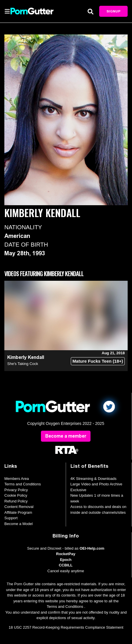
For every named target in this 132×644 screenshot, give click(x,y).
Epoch (66, 560)
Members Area (17, 479)
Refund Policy (16, 501)
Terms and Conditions (23, 484)
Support (11, 518)
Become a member (66, 436)
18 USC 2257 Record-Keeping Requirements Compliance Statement (66, 627)
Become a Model (19, 524)
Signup (113, 11)
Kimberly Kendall (26, 357)
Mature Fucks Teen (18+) (98, 361)
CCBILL (66, 565)
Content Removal (19, 507)
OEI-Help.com (92, 548)
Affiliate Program (18, 512)
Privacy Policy (16, 490)
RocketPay (66, 554)
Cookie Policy (16, 495)
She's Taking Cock (23, 364)
